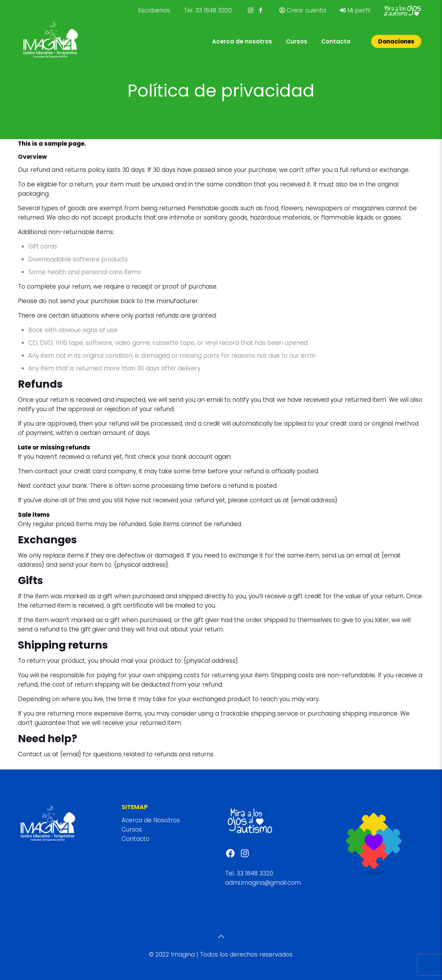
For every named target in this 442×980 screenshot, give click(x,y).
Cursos (132, 829)
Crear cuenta (303, 10)
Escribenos (154, 10)
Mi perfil (355, 10)
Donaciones (396, 41)
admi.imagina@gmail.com (263, 883)
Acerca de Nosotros (151, 820)
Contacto (136, 839)
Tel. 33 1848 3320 (208, 10)
